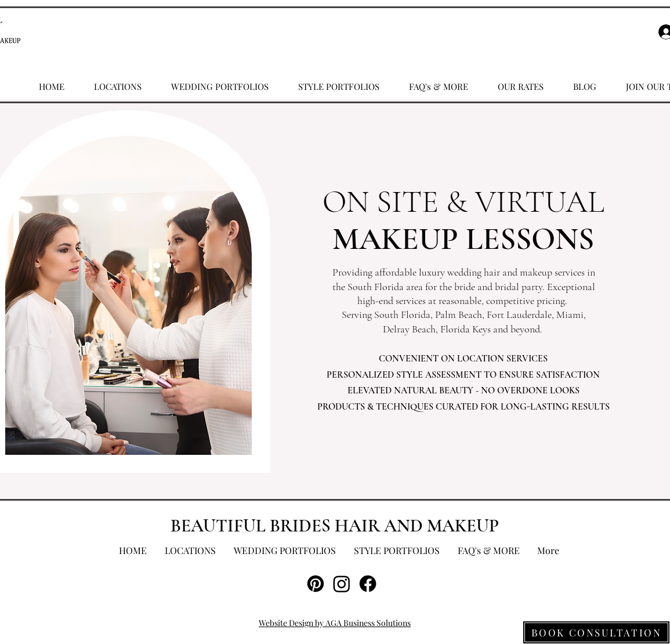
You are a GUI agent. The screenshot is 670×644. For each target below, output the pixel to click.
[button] (118, 86)
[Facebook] (368, 584)
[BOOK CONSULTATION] (596, 632)
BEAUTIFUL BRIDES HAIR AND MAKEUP (335, 526)
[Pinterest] (316, 584)
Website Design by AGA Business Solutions (335, 623)
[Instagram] (342, 584)
